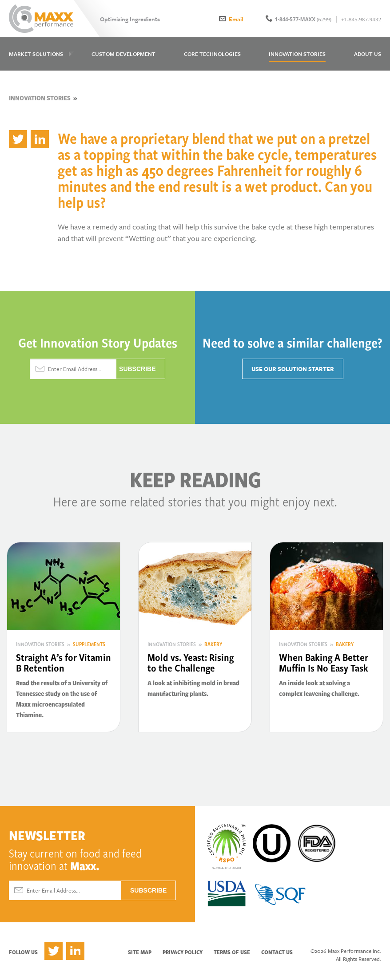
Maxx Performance (41, 19)
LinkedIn (75, 951)
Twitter (54, 951)
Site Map (140, 952)
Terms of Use (232, 952)
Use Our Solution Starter (293, 369)
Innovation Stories (40, 98)
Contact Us (277, 952)
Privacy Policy (183, 952)
